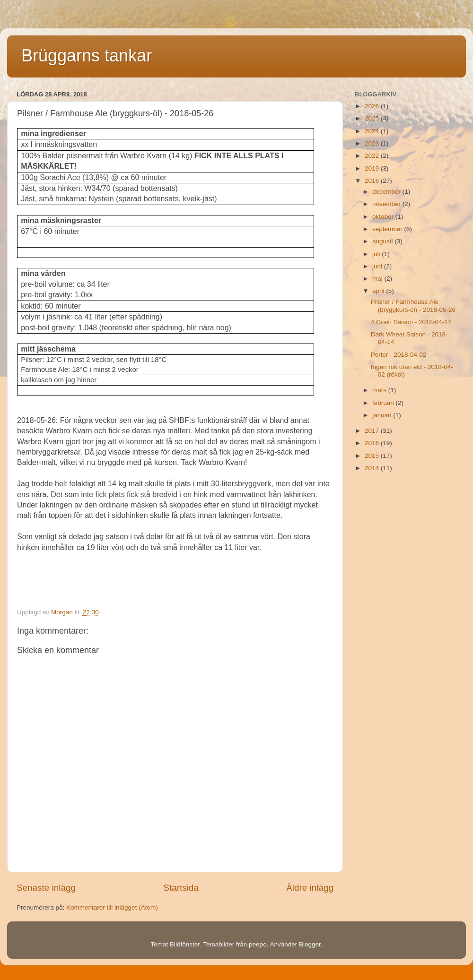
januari (383, 415)
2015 (373, 456)
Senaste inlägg (46, 888)
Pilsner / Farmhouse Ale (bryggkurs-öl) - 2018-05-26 (413, 305)
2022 (373, 156)
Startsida (181, 888)
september (388, 229)
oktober (384, 217)
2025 (373, 118)
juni (378, 266)
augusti (383, 241)
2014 (373, 468)
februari (384, 403)
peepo (258, 944)
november (387, 204)
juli (377, 254)
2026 (373, 106)
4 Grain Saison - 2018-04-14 (411, 322)
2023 (373, 143)
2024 (373, 131)
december (387, 192)
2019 (373, 168)
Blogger (310, 944)
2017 (373, 431)
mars (380, 390)
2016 (373, 443)
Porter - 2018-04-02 (399, 355)
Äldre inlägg (310, 888)
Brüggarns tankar (87, 56)
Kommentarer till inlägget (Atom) (112, 907)
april (379, 291)
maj (378, 279)
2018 (373, 181)
